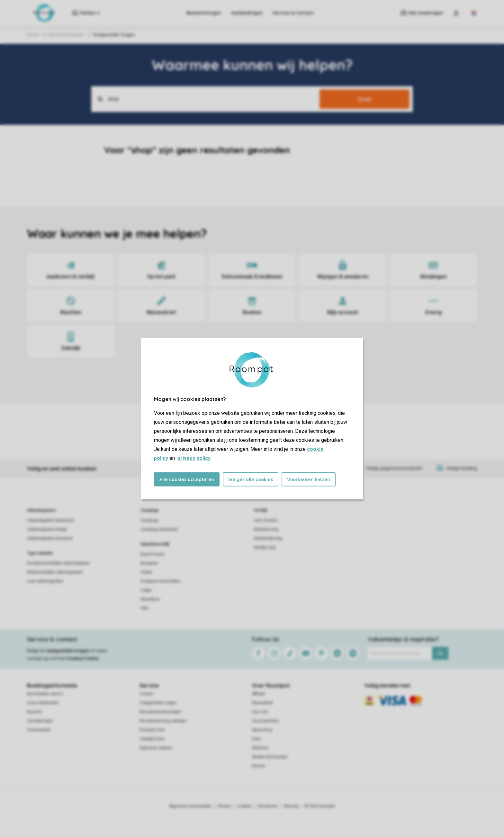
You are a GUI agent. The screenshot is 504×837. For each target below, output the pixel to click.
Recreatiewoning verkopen (163, 721)
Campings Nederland (159, 529)
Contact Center (83, 658)
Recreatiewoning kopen (160, 712)
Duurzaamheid (265, 721)
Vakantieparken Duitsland (50, 538)
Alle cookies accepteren (187, 479)
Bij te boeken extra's (45, 694)
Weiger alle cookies (251, 479)
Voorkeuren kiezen (309, 479)
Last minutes (266, 520)
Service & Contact (293, 13)
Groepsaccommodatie (160, 581)
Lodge (146, 590)
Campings (150, 510)
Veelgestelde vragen (158, 703)
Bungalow (149, 563)
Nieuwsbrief (262, 703)
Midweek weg (266, 529)
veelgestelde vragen (68, 651)
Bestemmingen (204, 13)
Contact (147, 694)
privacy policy (194, 458)
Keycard (34, 712)
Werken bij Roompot (270, 757)
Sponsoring (262, 730)
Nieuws (259, 766)
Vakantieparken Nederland (50, 520)
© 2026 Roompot (320, 806)
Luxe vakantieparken (45, 581)
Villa (144, 608)
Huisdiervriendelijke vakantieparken (59, 563)
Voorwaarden (39, 730)
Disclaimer (268, 806)
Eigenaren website (156, 748)
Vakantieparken (41, 510)
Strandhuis (150, 599)
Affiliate (259, 694)
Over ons (260, 712)
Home (33, 35)
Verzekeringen (40, 721)
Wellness (260, 748)
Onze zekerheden (43, 703)
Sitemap (291, 806)
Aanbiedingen (247, 13)
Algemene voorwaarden (190, 806)
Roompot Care (152, 730)
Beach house (152, 554)
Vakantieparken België (47, 529)
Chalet (146, 572)
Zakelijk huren (152, 739)
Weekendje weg (268, 538)
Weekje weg (265, 547)
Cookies (244, 806)
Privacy (224, 806)
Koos (256, 739)
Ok (440, 653)
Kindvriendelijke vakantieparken (55, 572)
